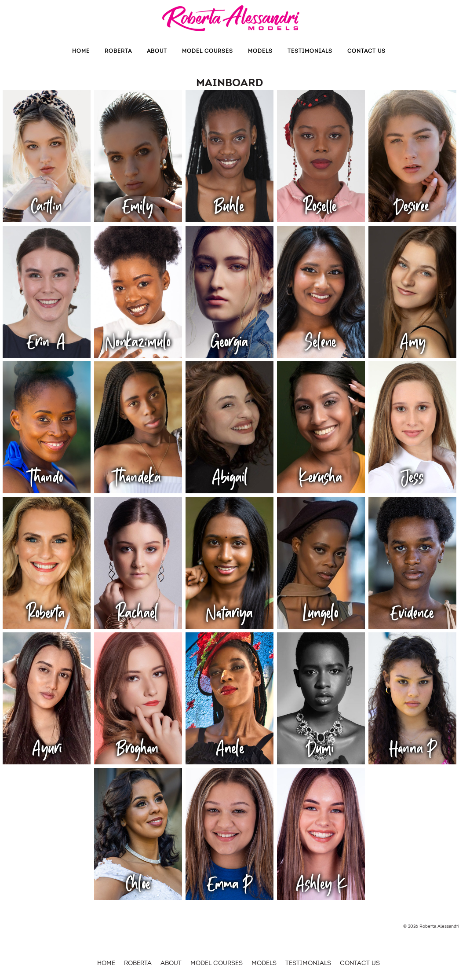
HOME (106, 963)
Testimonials (310, 51)
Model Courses (208, 51)
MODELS (260, 51)
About (157, 51)
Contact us (366, 51)
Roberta (118, 51)
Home (81, 51)
